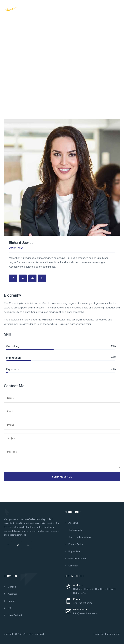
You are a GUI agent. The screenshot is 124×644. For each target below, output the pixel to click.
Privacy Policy (76, 544)
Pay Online (74, 551)
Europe (12, 601)
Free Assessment (77, 558)
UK (9, 608)
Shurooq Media (112, 634)
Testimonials (75, 530)
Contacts (73, 566)
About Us (73, 523)
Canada (12, 587)
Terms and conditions (80, 537)
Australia (13, 594)
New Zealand (15, 615)
